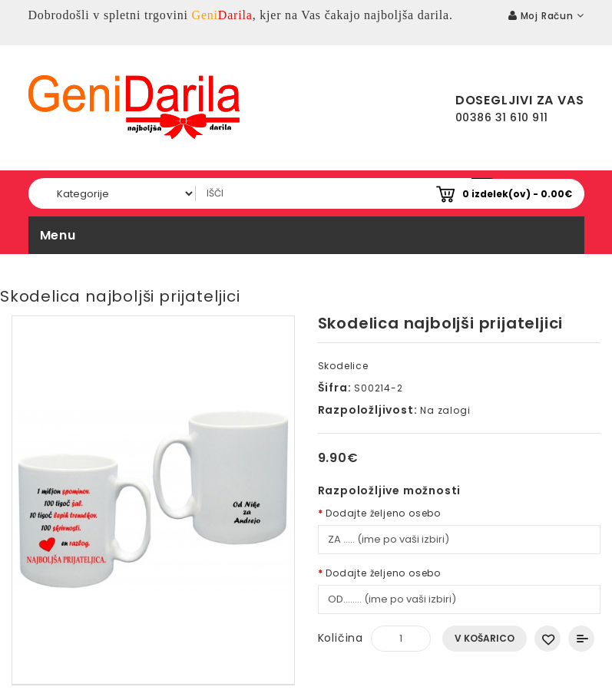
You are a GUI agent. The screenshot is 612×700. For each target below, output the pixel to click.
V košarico (485, 638)
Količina (341, 638)
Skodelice (343, 366)
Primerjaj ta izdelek (581, 639)
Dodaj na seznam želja (547, 639)
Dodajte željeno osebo (383, 513)
